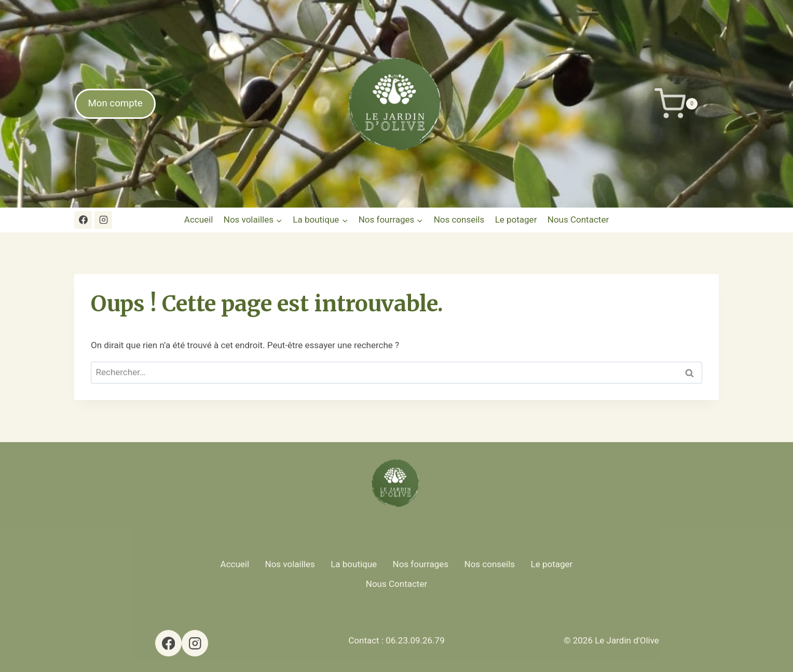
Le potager (516, 220)
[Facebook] (83, 220)
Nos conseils (459, 220)
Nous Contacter (578, 220)
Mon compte (115, 103)
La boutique (354, 564)
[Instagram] (103, 220)
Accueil (199, 220)
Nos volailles (290, 564)
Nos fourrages (421, 564)
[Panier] (717, 104)
